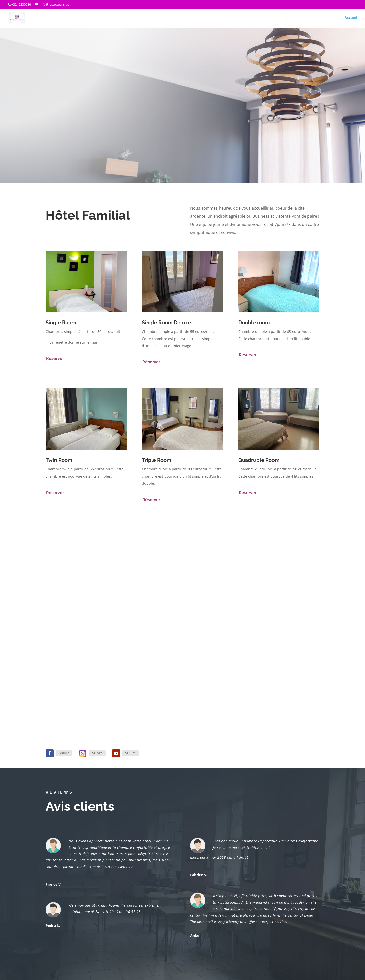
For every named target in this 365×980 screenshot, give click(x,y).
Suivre (64, 753)
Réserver (55, 358)
